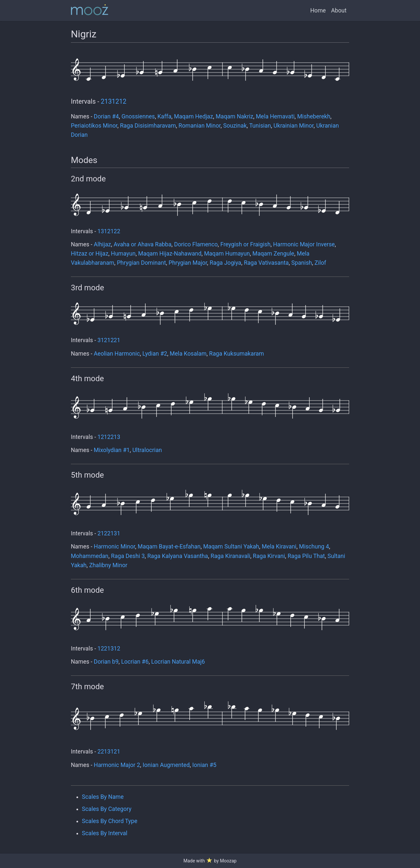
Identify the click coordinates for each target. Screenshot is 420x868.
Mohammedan (90, 556)
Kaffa (165, 116)
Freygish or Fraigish (245, 244)
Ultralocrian (147, 450)
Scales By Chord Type (110, 821)
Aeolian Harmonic (117, 354)
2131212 (114, 102)
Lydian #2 (155, 354)
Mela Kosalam (188, 354)
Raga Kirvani (269, 556)
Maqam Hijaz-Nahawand (170, 254)
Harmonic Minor (115, 547)
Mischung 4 (314, 547)
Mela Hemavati (275, 116)
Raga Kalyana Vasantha (178, 556)
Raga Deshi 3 (128, 556)
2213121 (109, 752)
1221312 (109, 649)
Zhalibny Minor (108, 565)
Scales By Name (103, 797)
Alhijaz (102, 244)
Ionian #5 (204, 765)
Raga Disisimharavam (148, 126)
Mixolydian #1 (112, 450)
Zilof (320, 263)
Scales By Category (107, 809)
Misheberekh (314, 116)
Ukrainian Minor (294, 126)
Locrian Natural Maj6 (178, 662)
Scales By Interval (105, 833)
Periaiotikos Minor (94, 126)
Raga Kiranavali (231, 556)
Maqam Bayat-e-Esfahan (169, 547)
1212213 (109, 437)
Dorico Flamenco (196, 244)
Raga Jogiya (225, 263)
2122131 (109, 533)
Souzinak (235, 126)
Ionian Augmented (166, 765)
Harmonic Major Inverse (304, 244)
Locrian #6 (135, 662)
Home (318, 10)
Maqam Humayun (227, 254)
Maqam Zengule (273, 254)
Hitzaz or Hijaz (90, 254)
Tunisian (260, 126)
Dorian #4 (106, 116)
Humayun (123, 254)
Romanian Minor (199, 126)
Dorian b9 (106, 662)
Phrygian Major (188, 263)
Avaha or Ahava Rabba (142, 244)
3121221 (109, 340)
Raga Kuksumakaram (236, 354)
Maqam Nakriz (234, 116)
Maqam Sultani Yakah (231, 547)
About (339, 10)
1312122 (109, 231)
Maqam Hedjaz (193, 116)
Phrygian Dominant (141, 263)
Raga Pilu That (306, 556)
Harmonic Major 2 (117, 765)
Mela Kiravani (279, 547)
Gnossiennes (138, 116)
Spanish (302, 263)
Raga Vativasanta (266, 263)
